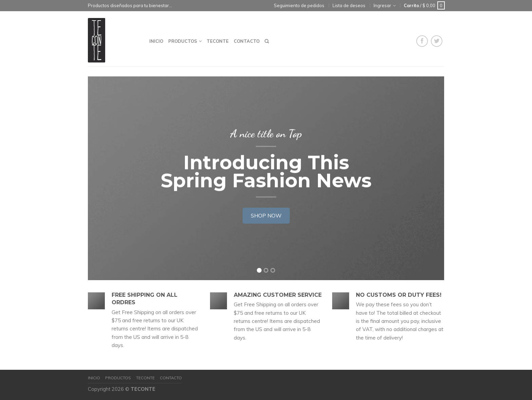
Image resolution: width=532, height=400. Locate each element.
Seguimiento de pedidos (299, 5)
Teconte (218, 41)
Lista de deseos (349, 5)
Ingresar (382, 5)
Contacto (247, 41)
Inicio (156, 41)
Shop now (266, 215)
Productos (183, 41)
